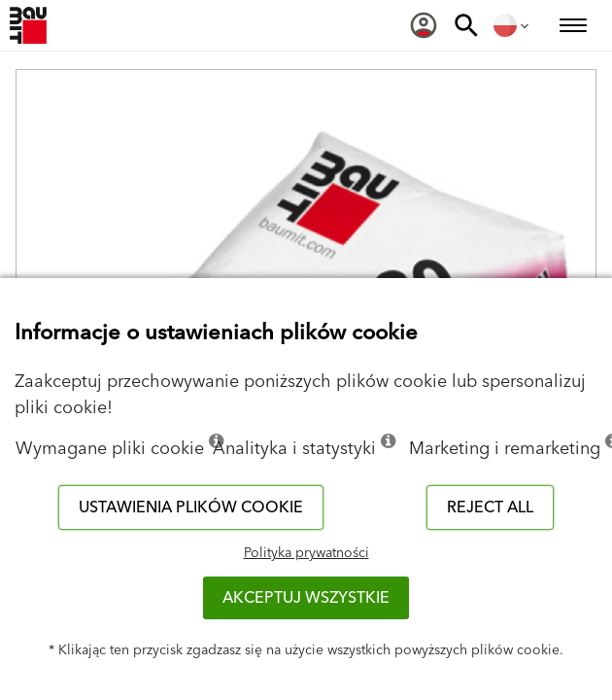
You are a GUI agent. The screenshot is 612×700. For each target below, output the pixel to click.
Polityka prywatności (306, 553)
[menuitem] (424, 25)
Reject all (490, 507)
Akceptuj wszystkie (306, 598)
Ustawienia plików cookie (191, 507)
